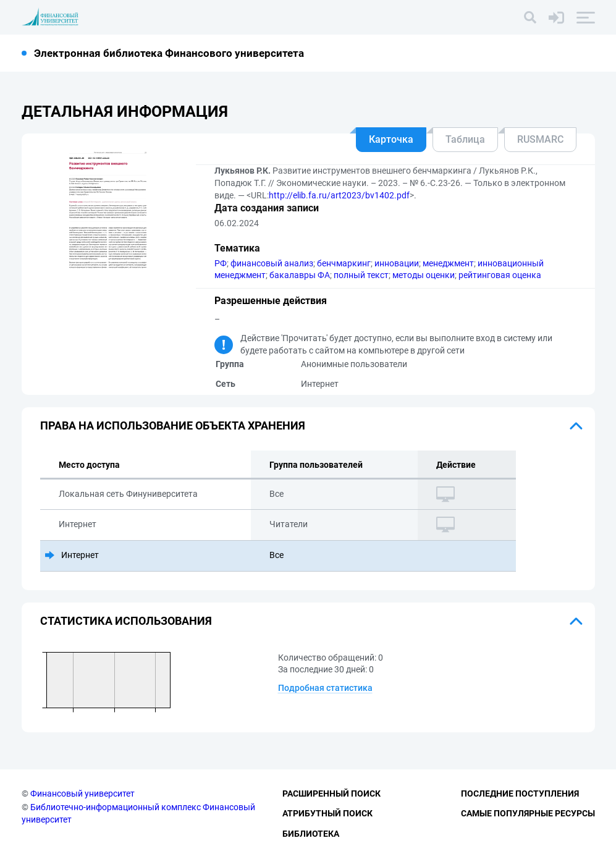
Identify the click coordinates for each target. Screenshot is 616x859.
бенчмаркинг (344, 263)
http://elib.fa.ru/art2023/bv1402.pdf (339, 195)
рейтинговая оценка (500, 275)
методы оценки (424, 275)
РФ (221, 263)
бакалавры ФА (300, 275)
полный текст (361, 275)
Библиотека (311, 834)
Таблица (465, 139)
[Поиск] (530, 17)
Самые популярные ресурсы (528, 813)
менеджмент (448, 263)
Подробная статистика (325, 688)
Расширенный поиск (331, 793)
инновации (397, 263)
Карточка (391, 139)
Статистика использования (126, 621)
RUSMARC (540, 139)
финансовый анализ (272, 263)
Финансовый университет (82, 793)
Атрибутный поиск (327, 813)
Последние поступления (520, 793)
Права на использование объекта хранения (173, 425)
